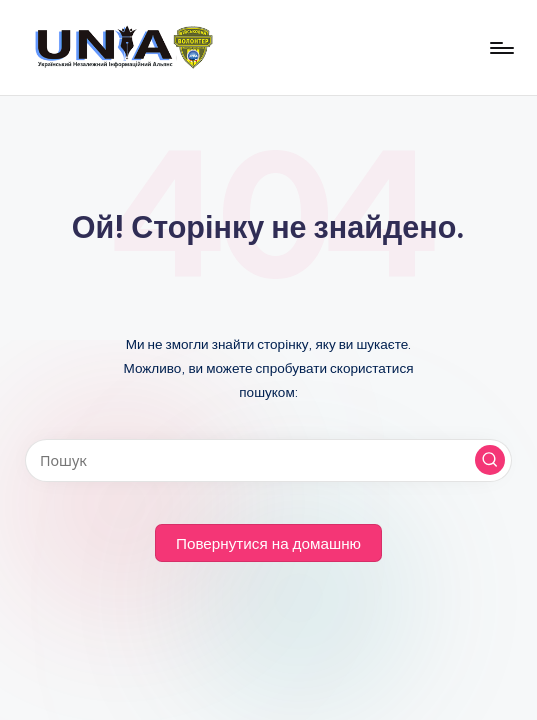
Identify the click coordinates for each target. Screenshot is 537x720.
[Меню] (500, 48)
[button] (490, 460)
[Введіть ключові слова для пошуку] (268, 460)
